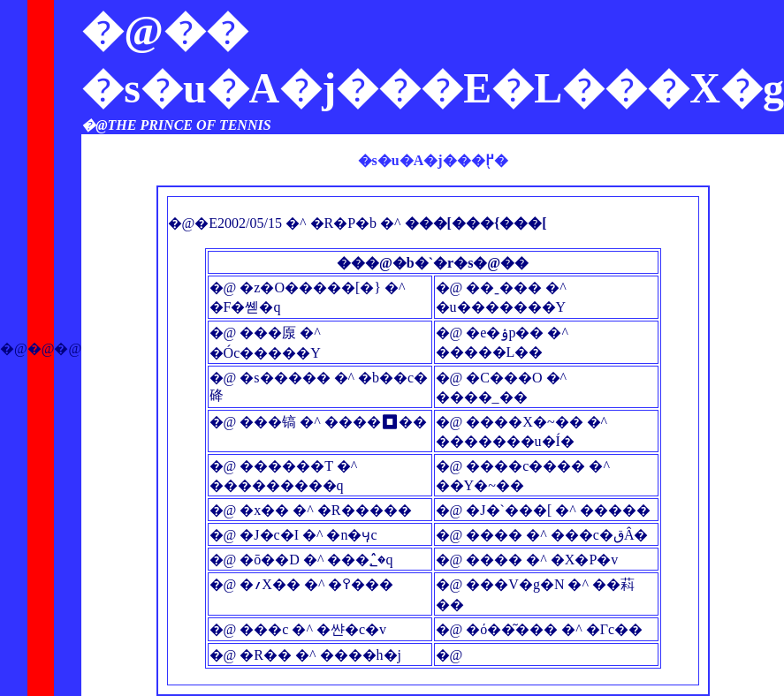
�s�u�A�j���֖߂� (433, 160)
